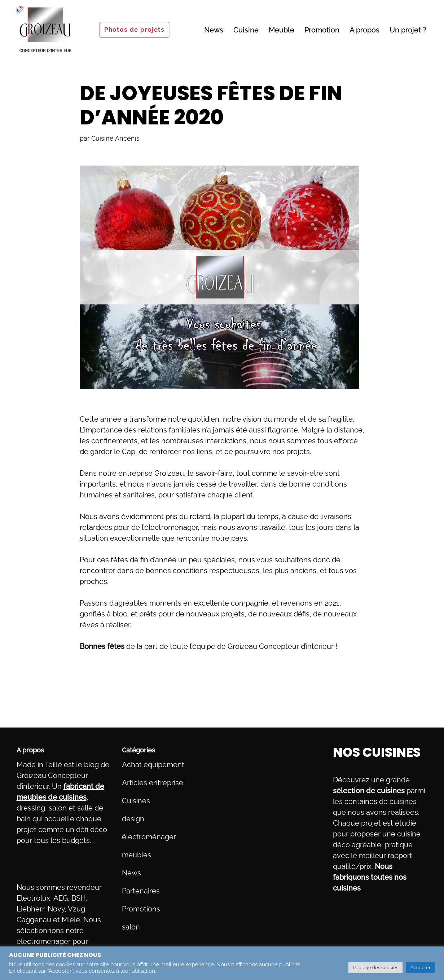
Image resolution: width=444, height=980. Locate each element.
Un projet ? (408, 30)
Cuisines (136, 801)
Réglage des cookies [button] (375, 968)
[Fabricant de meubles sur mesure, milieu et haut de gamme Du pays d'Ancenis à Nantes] (45, 30)
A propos (364, 30)
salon (131, 927)
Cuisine (246, 30)
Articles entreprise (153, 783)
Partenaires (141, 891)
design (133, 819)
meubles (137, 855)
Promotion (322, 30)
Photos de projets (134, 30)
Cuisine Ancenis (115, 138)
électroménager (149, 837)
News (214, 30)
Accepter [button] (421, 968)
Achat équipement (153, 765)
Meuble (282, 30)
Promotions (141, 909)
